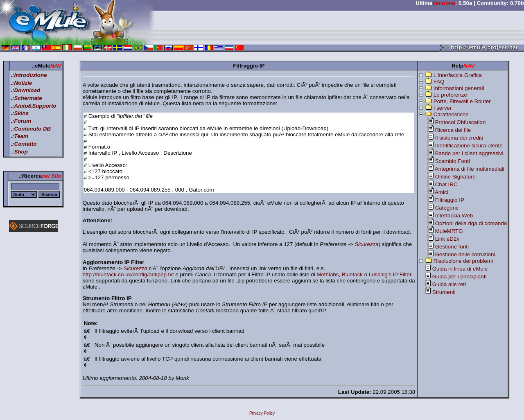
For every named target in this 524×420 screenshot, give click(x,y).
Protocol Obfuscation (461, 122)
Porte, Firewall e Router (462, 101)
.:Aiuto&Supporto (33, 106)
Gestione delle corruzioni (465, 254)
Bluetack (352, 274)
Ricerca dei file (453, 130)
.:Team (19, 136)
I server (443, 108)
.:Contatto (24, 144)
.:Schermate (26, 98)
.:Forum (21, 121)
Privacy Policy (262, 413)
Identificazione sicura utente (469, 146)
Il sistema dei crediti (459, 138)
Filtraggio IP (450, 200)
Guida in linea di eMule (460, 269)
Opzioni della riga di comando (471, 223)
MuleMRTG (449, 231)
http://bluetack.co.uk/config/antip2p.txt (128, 274)
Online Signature (455, 177)
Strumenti (444, 292)
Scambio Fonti (453, 161)
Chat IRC (446, 184)
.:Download (25, 90)
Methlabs (327, 274)
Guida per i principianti (460, 277)
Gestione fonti (452, 247)
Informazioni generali (459, 88)
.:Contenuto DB (31, 129)
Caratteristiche (451, 114)
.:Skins (20, 113)
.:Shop (19, 152)
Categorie (447, 208)
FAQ (439, 82)
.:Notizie (21, 83)
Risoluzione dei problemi (463, 261)
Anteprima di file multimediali (470, 169)
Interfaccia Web (454, 216)
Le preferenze (450, 95)
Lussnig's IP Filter (390, 274)
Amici (442, 192)
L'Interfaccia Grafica (458, 75)
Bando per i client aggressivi (469, 153)
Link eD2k (447, 239)
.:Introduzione (29, 75)
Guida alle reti (449, 284)
